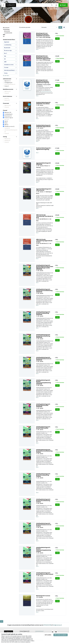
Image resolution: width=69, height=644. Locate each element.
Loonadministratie (8, 33)
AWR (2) (6, 125)
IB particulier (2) (8, 116)
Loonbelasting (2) (8, 114)
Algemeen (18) (8, 112)
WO (4, 36)
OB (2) (6, 123)
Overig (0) (7, 93)
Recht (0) (7, 98)
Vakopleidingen (6, 29)
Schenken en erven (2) (9, 126)
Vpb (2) (6, 121)
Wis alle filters (6, 76)
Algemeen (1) (8, 81)
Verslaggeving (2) (8, 83)
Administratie (7, 31)
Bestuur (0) (7, 100)
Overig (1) (7, 86)
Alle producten (6, 28)
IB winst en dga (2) (9, 118)
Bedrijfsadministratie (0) (10, 84)
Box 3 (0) (7, 119)
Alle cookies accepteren (61, 635)
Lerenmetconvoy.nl (39, 631)
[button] (10, 79)
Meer (38, 49)
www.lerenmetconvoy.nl (46, 92)
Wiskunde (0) (7, 139)
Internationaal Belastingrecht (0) (11, 131)
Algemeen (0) (8, 91)
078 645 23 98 (47, 625)
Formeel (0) (7, 128)
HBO (4, 35)
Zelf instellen (48, 635)
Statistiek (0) (7, 140)
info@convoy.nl (57, 625)
